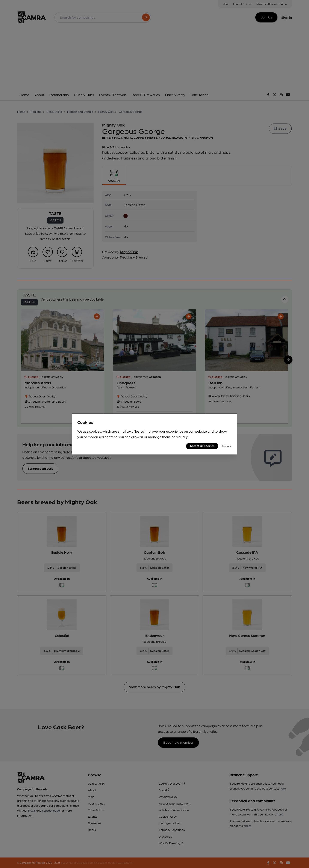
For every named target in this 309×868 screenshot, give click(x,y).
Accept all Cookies (202, 446)
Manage (227, 446)
